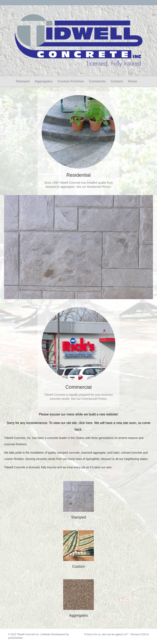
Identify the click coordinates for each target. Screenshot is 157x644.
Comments (97, 81)
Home (132, 81)
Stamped (23, 81)
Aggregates (44, 81)
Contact (117, 81)
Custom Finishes (71, 81)
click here (85, 423)
